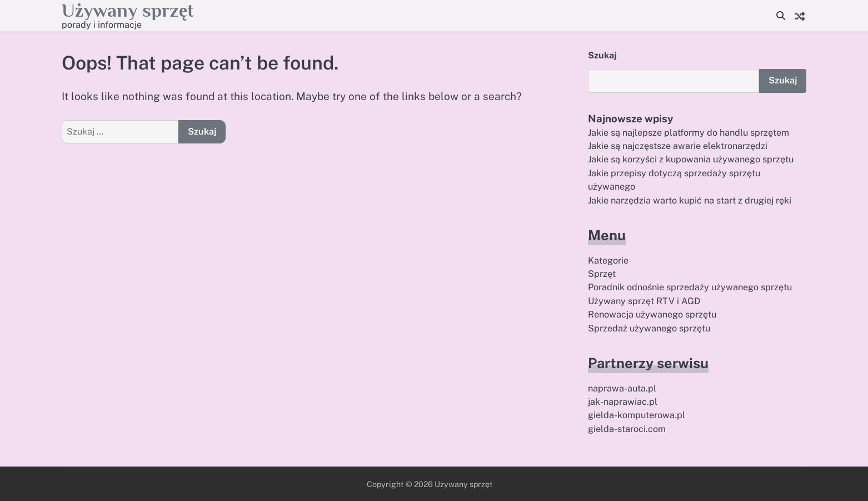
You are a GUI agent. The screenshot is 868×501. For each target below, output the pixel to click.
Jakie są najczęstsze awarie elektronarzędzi (678, 146)
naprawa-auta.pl (622, 388)
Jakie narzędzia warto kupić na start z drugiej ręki (690, 200)
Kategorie (608, 261)
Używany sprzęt (128, 10)
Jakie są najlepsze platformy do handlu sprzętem (689, 133)
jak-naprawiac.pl (623, 402)
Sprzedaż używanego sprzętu (649, 328)
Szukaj (602, 55)
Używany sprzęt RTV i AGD (644, 301)
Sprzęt (602, 274)
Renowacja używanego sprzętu (652, 314)
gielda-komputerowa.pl (637, 415)
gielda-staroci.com (627, 429)
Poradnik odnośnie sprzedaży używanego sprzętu (690, 287)
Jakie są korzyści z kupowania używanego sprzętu (691, 159)
